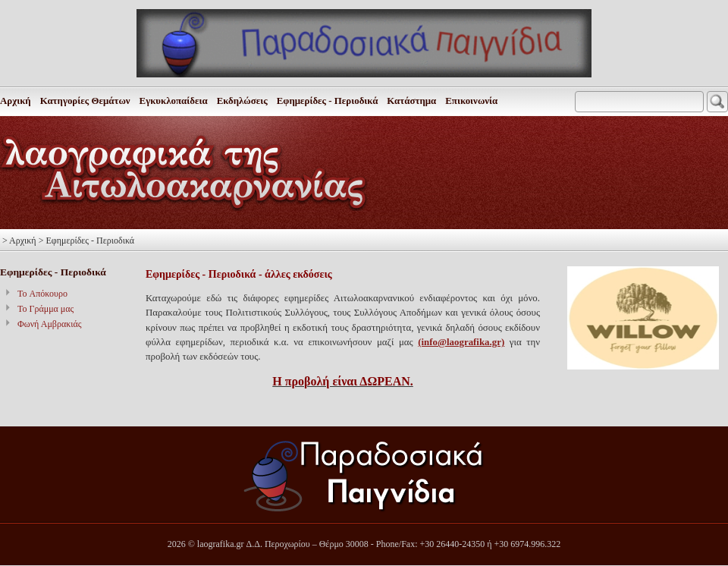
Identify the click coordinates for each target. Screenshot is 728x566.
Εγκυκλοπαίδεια (174, 101)
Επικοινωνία (471, 101)
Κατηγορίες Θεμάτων (85, 101)
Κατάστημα (411, 101)
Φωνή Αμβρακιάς (50, 324)
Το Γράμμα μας (45, 309)
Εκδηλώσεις (242, 101)
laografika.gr (221, 544)
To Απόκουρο (42, 294)
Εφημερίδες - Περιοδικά (328, 101)
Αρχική (16, 101)
